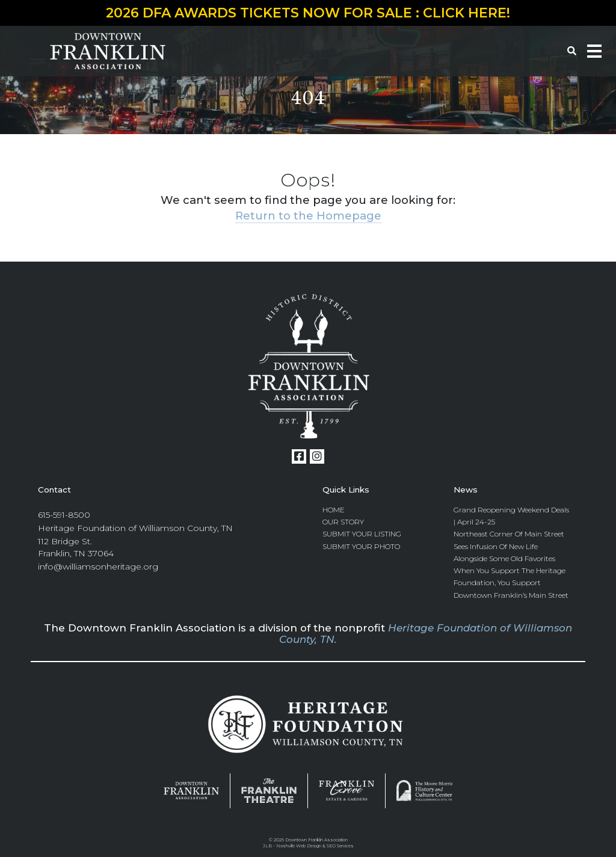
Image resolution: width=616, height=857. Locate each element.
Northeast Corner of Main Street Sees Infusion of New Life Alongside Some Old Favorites (509, 547)
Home (334, 510)
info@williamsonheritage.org (98, 567)
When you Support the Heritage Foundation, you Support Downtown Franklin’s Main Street (511, 583)
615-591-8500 (64, 515)
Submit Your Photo (361, 546)
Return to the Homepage (308, 216)
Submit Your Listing (362, 534)
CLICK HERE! (467, 13)
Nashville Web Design (299, 846)
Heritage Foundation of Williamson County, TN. (426, 634)
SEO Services (340, 846)
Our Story (343, 522)
